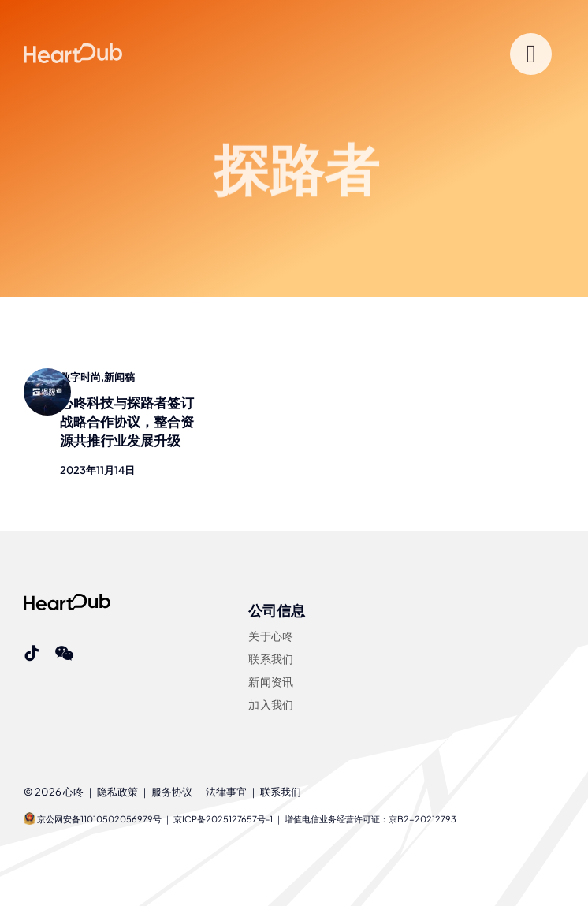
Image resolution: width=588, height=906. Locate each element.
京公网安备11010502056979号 (93, 819)
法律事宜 (226, 792)
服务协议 (172, 792)
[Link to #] (531, 54)
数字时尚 (80, 377)
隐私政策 (117, 792)
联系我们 (281, 792)
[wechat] (64, 654)
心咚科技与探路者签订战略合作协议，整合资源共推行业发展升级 (127, 421)
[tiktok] (32, 654)
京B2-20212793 (422, 819)
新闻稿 (119, 377)
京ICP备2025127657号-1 (223, 819)
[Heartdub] (67, 600)
